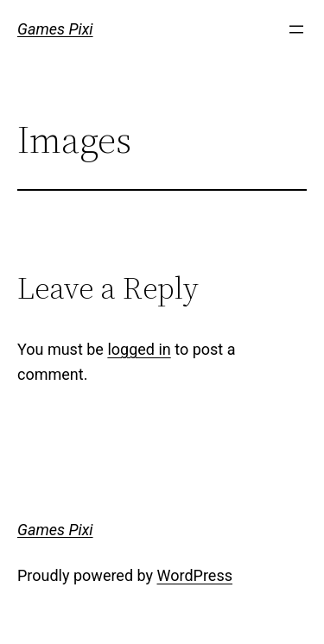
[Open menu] (296, 29)
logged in (139, 349)
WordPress (195, 575)
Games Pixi (55, 29)
